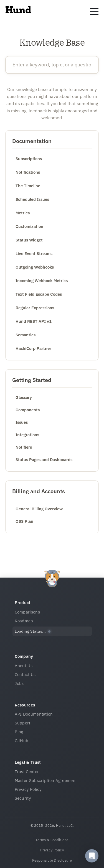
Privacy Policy (28, 789)
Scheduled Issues (32, 199)
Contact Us (25, 675)
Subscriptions (29, 159)
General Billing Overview (39, 509)
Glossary (24, 397)
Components (28, 410)
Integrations (27, 435)
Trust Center (27, 772)
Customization (29, 226)
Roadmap (24, 621)
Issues (22, 422)
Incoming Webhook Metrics (42, 281)
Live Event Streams (34, 254)
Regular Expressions (35, 308)
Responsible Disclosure (52, 860)
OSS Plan (24, 521)
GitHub (22, 741)
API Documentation (34, 714)
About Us (24, 666)
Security (23, 798)
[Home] (18, 11)
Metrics (23, 213)
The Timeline (28, 186)
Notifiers (24, 447)
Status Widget (29, 240)
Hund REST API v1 (34, 321)
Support (23, 723)
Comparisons (27, 612)
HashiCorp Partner (33, 348)
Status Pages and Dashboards (44, 460)
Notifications (28, 172)
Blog (19, 732)
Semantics (26, 335)
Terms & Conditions (52, 840)
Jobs (19, 683)
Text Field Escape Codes (39, 294)
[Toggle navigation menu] (94, 11)
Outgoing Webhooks (35, 267)
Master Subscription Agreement (46, 780)
